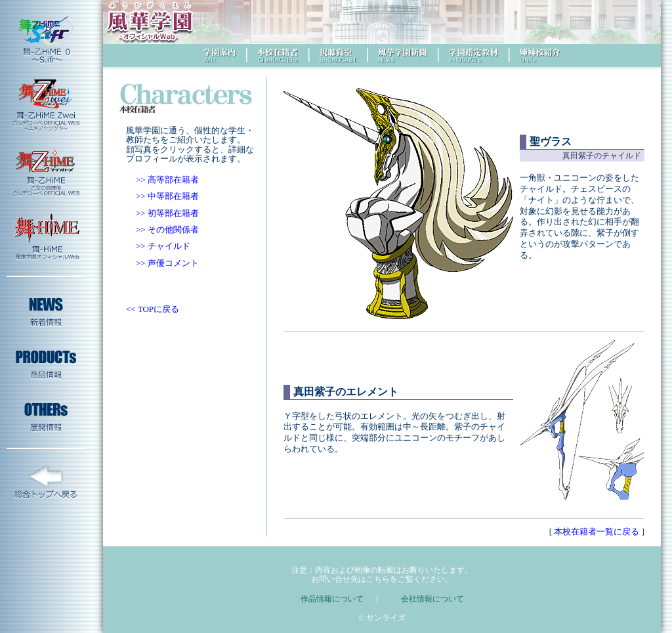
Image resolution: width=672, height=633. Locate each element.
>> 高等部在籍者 (167, 180)
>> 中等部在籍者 (167, 196)
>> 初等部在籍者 (167, 213)
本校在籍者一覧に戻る (597, 532)
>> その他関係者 (167, 229)
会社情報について (432, 599)
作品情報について (332, 599)
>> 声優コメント (167, 263)
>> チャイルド (163, 246)
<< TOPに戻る (153, 309)
